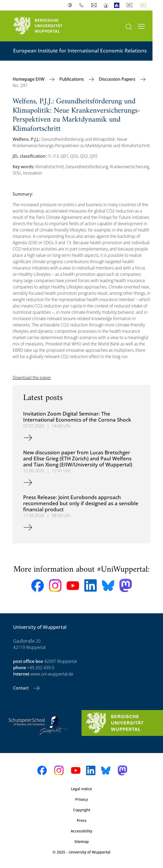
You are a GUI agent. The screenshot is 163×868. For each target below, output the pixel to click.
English (144, 5)
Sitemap (82, 842)
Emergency (106, 5)
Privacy (81, 799)
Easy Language (118, 5)
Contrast (71, 5)
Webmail (95, 5)
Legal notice (81, 789)
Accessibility (81, 831)
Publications (72, 79)
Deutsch (131, 5)
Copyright (82, 810)
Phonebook (83, 5)
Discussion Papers (118, 79)
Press (82, 820)
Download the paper (32, 378)
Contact (21, 688)
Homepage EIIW (29, 79)
